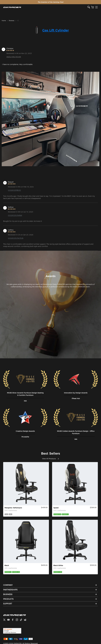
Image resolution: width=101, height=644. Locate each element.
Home (4, 21)
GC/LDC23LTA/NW (15, 215)
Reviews (12, 21)
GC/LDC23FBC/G (14, 190)
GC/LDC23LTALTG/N (16, 238)
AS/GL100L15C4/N (14, 57)
